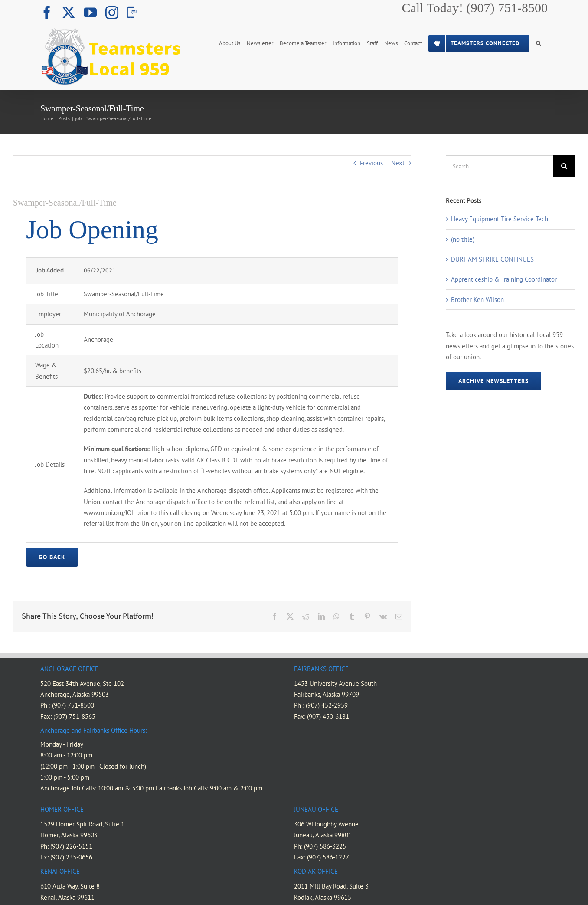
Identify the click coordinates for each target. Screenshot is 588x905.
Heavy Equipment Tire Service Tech (500, 219)
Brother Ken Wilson (477, 300)
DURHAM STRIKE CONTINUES (492, 259)
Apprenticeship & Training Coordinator (504, 279)
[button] (539, 43)
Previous (371, 163)
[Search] (564, 166)
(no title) (463, 239)
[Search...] (500, 166)
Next (398, 163)
